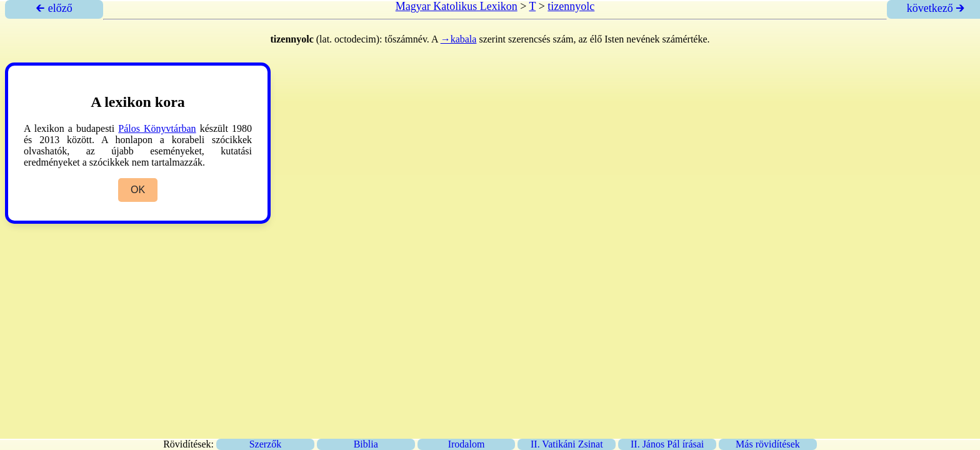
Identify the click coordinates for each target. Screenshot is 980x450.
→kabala (459, 39)
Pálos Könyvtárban (157, 128)
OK (138, 190)
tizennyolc (571, 6)
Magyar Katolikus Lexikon (457, 6)
